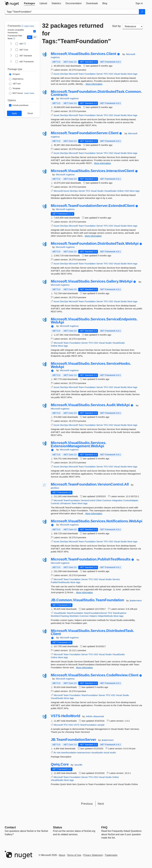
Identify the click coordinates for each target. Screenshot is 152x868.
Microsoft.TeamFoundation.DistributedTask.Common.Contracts (96, 93)
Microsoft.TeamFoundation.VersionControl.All (90, 484)
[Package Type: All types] (14, 74)
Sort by (117, 26)
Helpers (93, 616)
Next (101, 804)
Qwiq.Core (60, 764)
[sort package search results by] (133, 27)
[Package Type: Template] (15, 89)
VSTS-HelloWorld (65, 716)
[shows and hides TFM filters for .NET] (11, 44)
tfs (55, 752)
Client (99, 500)
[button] (23, 26)
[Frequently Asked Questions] (104, 827)
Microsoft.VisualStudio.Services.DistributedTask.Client (92, 632)
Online (120, 191)
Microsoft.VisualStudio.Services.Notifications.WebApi (97, 521)
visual (106, 752)
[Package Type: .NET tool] (15, 84)
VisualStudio (110, 191)
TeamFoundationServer (96, 613)
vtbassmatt (98, 716)
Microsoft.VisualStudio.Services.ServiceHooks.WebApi (91, 365)
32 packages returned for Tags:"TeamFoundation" (75, 33)
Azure (57, 74)
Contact (10, 827)
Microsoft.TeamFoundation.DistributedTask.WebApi (95, 244)
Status (58, 827)
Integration (117, 500)
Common (107, 500)
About (62, 855)
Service (116, 579)
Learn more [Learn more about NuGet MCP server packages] (29, 93)
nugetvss (55, 57)
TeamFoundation (72, 500)
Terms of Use (74, 855)
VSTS (77, 725)
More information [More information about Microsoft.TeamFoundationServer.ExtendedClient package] (93, 236)
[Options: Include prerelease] (19, 105)
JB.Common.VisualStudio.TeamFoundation (87, 600)
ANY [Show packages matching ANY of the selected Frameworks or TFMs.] (35, 37)
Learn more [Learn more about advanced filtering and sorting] (29, 26)
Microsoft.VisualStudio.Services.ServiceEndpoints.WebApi (94, 321)
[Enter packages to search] (72, 12)
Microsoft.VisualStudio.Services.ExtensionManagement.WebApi (79, 444)
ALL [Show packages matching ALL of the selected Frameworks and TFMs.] (30, 37)
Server (100, 74)
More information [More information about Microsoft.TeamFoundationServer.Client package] (103, 163)
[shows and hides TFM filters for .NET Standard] (11, 56)
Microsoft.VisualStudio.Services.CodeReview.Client (95, 675)
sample (101, 725)
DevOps (64, 74)
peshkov (55, 488)
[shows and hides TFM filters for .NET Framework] (11, 62)
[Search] (142, 12)
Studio (124, 74)
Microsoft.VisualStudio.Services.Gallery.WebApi (92, 281)
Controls (55, 503)
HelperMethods (105, 616)
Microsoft (131, 54)
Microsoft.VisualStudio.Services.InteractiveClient (92, 171)
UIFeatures (65, 503)
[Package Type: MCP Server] (16, 93)
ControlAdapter (131, 500)
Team (81, 74)
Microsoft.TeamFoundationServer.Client (85, 133)
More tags (132, 74)
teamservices (84, 752)
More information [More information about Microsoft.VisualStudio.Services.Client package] (94, 84)
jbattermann (136, 600)
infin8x (90, 716)
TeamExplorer (120, 613)
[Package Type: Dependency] (16, 79)
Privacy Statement (93, 855)
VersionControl (88, 500)
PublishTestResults (60, 582)
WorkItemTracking (60, 616)
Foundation (90, 74)
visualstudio (97, 752)
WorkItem (74, 616)
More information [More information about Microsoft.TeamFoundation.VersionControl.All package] (94, 513)
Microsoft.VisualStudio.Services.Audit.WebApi (90, 405)
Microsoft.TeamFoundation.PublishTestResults (91, 559)
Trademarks (111, 855)
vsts (59, 752)
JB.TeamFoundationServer (73, 740)
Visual (117, 74)
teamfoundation (69, 752)
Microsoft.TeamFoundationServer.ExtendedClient (93, 206)
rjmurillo (78, 765)
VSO (111, 74)
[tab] (30, 3)
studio (113, 752)
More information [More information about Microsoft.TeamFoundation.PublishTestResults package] (84, 592)
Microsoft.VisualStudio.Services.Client (83, 54)
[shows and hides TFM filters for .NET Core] (11, 50)
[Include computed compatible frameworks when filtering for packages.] (34, 31)
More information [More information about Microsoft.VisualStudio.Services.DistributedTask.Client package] (85, 667)
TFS (106, 74)
